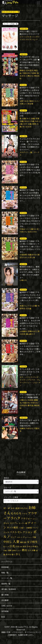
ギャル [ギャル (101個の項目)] (6, 523)
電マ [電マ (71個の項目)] (13, 555)
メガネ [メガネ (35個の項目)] (19, 537)
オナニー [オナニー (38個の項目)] (35, 519)
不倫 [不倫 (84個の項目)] (34, 537)
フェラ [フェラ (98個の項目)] (6, 532)
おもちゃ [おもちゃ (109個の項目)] (24, 508)
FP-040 (23, 162)
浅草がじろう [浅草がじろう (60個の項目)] (17, 550)
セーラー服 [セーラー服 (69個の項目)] (23, 523)
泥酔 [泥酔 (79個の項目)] (10, 550)
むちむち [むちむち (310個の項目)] (16, 513)
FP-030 (23, 341)
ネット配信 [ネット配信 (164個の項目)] (12, 528)
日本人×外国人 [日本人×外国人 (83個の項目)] (32, 546)
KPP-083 (24, 29)
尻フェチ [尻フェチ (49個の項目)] (6, 547)
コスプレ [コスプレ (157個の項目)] (14, 523)
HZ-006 (23, 264)
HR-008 (23, 136)
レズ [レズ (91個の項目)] (23, 537)
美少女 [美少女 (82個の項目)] (8, 554)
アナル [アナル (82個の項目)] (25, 514)
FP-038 (23, 213)
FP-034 (23, 290)
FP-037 (23, 239)
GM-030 (24, 418)
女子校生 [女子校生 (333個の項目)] (32, 542)
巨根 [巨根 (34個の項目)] (21, 547)
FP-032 (23, 315)
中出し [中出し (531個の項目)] (8, 542)
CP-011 (23, 392)
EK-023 (23, 111)
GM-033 (24, 54)
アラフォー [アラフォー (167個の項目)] (27, 519)
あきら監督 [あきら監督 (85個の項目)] (15, 508)
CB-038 (23, 366)
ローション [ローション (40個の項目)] (28, 537)
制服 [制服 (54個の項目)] (21, 542)
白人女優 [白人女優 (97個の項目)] (32, 550)
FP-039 (23, 187)
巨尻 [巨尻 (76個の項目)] (17, 547)
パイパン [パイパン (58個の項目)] (35, 528)
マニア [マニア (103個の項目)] (13, 537)
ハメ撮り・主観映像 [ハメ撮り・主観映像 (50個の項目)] (25, 528)
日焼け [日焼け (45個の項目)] (5, 551)
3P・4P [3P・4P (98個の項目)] (7, 508)
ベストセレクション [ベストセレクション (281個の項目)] (21, 532)
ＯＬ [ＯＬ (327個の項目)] (18, 554)
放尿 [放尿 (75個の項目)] (24, 547)
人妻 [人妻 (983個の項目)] (16, 542)
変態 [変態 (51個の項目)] (25, 542)
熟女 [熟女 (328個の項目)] (25, 550)
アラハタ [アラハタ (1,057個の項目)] (14, 518)
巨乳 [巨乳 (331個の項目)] (12, 546)
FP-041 (23, 85)
